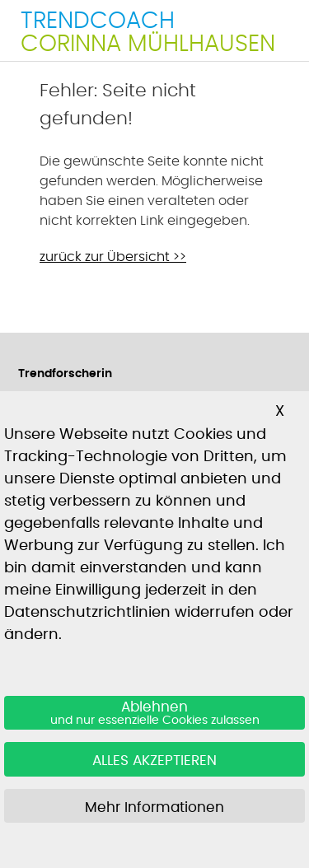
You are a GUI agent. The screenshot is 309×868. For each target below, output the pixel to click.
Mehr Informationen (154, 807)
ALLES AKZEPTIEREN (154, 761)
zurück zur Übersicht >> (113, 257)
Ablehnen (154, 714)
